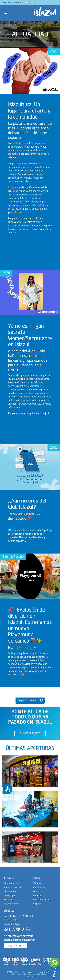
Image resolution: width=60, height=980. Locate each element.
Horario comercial (12, 888)
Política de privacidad (26, 974)
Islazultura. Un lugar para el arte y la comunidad (29, 111)
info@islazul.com (12, 924)
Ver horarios (32, 2)
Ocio (35, 892)
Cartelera (38, 896)
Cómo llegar (10, 896)
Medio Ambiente (12, 904)
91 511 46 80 (10, 920)
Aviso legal (42, 974)
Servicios (8, 900)
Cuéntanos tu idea (42, 900)
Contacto (11, 974)
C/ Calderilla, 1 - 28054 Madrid (18, 916)
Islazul (37, 878)
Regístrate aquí (16, 946)
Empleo (37, 904)
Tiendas (37, 884)
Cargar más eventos (30, 700)
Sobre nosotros (12, 884)
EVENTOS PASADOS (30, 734)
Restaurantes (40, 888)
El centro (9, 878)
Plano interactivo (12, 892)
